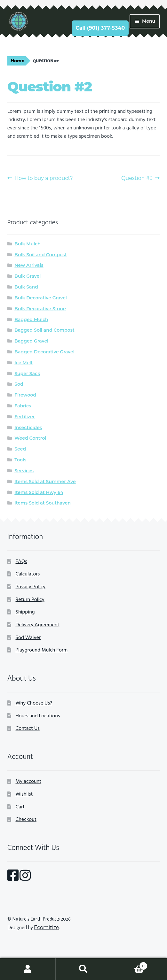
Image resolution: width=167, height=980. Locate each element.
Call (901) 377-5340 (100, 28)
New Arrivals (29, 265)
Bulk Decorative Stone (40, 309)
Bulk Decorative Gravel (41, 298)
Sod (19, 384)
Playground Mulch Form (42, 650)
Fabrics (23, 406)
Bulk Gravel (28, 276)
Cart (20, 807)
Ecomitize (47, 927)
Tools (20, 460)
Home (17, 61)
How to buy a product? (44, 178)
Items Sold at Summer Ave (45, 482)
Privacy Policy (31, 587)
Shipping (25, 612)
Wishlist (24, 794)
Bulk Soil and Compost (41, 255)
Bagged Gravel (31, 341)
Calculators (28, 574)
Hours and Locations (38, 716)
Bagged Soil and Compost (44, 330)
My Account (28, 969)
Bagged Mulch (31, 320)
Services (24, 471)
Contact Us (28, 729)
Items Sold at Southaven (43, 503)
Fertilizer (25, 417)
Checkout (26, 820)
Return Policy (30, 600)
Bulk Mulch (28, 244)
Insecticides (28, 428)
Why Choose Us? (34, 703)
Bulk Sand (26, 287)
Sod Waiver (28, 638)
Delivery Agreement (38, 625)
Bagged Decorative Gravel (44, 352)
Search (83, 969)
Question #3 (137, 178)
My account (29, 782)
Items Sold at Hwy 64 (39, 492)
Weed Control (30, 438)
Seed (20, 449)
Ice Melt (24, 363)
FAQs (21, 562)
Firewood (25, 395)
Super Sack (27, 374)
